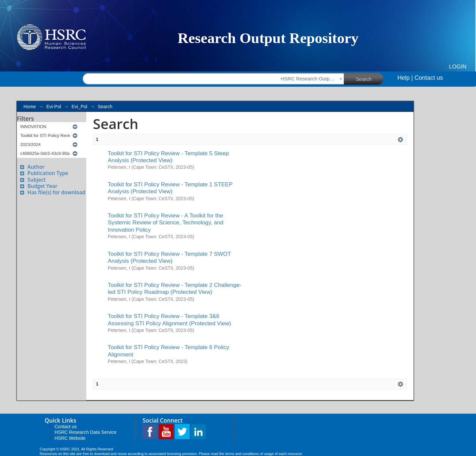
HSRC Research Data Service (86, 432)
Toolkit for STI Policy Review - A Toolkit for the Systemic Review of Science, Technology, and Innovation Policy (166, 223)
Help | (405, 78)
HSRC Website (70, 438)
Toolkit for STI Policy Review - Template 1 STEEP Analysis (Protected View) (170, 188)
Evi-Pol (54, 107)
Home (30, 107)
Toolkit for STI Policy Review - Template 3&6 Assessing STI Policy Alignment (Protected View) (169, 319)
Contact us (429, 78)
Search (370, 78)
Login (458, 67)
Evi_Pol (79, 107)
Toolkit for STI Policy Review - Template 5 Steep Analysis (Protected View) (168, 157)
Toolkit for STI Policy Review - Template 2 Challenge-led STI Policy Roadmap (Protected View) (175, 288)
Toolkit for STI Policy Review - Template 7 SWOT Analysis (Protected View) (169, 257)
